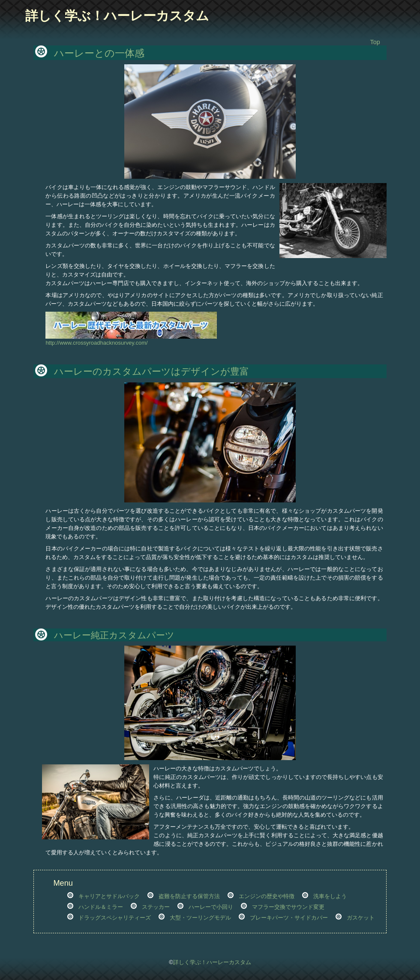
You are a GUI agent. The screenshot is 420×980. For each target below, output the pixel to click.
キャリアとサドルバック (109, 896)
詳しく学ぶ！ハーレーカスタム (117, 16)
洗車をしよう (330, 896)
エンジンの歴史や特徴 (267, 896)
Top (375, 42)
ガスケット (361, 918)
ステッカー (156, 907)
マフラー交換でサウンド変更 (288, 907)
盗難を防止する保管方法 (189, 896)
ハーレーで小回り (211, 907)
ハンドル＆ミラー (101, 907)
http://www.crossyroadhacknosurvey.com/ (131, 340)
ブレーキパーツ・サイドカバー (289, 918)
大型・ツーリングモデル (200, 918)
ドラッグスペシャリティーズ (115, 918)
